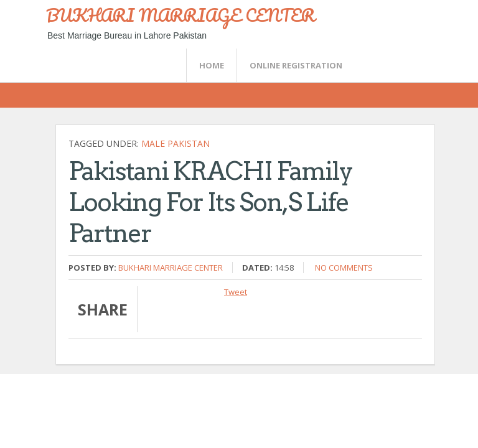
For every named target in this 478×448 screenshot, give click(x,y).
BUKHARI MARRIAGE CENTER (180, 15)
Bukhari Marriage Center (171, 268)
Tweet (236, 292)
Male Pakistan (176, 143)
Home (212, 65)
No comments (344, 268)
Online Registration (296, 65)
